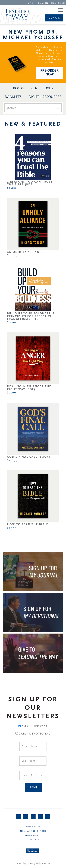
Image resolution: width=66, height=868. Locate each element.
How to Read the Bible (28, 524)
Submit (33, 787)
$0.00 (12, 188)
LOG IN (43, 3)
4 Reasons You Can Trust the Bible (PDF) (30, 183)
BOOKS (19, 88)
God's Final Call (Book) (29, 457)
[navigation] (32, 3)
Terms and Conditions (33, 831)
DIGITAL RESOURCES (45, 97)
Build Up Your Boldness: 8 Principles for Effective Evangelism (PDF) (31, 316)
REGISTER (58, 3)
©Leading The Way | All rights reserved (34, 864)
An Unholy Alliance (25, 252)
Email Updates (34, 727)
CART (32, 3)
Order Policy (33, 836)
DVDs (49, 88)
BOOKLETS (13, 97)
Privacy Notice (33, 827)
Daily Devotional (34, 734)
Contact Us (33, 840)
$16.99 (12, 460)
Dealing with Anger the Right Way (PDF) (29, 388)
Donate (54, 18)
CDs (34, 88)
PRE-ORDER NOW (49, 73)
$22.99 (12, 256)
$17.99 (12, 528)
